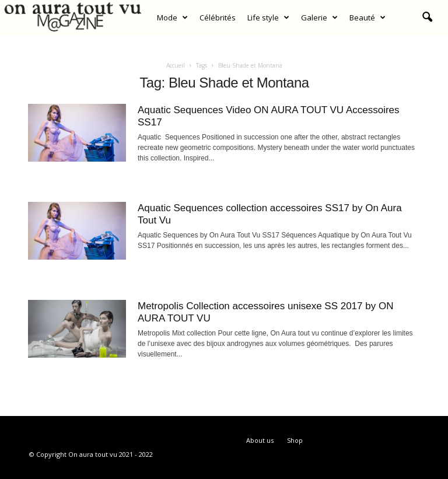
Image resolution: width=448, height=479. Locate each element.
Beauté (367, 18)
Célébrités (218, 18)
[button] (427, 18)
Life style (268, 18)
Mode (172, 18)
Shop (295, 440)
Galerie (319, 18)
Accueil (176, 65)
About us (260, 440)
